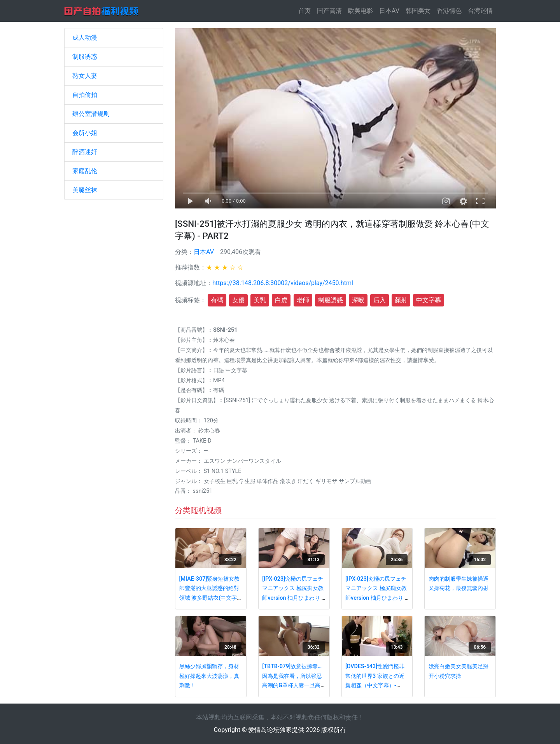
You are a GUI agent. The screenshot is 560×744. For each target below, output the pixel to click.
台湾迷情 (480, 11)
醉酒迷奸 (85, 152)
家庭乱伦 (85, 171)
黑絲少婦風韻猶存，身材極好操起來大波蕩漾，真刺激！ (209, 676)
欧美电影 (360, 11)
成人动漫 (85, 38)
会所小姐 (85, 133)
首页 (306, 10)
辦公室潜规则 (91, 114)
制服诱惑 (85, 57)
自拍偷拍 (85, 95)
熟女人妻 (85, 76)
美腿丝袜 (85, 190)
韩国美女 (418, 11)
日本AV (389, 11)
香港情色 (449, 11)
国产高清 (329, 11)
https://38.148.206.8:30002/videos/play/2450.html (283, 283)
